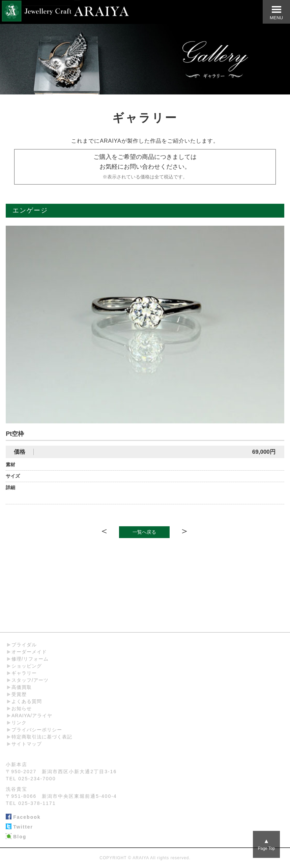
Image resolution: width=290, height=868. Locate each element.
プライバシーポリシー (37, 730)
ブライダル (24, 645)
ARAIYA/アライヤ (32, 716)
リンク (19, 723)
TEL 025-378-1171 (31, 803)
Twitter (19, 827)
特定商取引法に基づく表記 (42, 737)
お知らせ (22, 708)
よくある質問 (27, 701)
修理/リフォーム (30, 659)
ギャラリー (24, 673)
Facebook (23, 817)
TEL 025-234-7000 (31, 779)
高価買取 (22, 687)
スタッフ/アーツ (30, 680)
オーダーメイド (29, 652)
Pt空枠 (15, 434)
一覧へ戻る (144, 532)
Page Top (267, 844)
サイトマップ (27, 744)
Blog (16, 837)
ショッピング (27, 666)
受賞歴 (19, 694)
